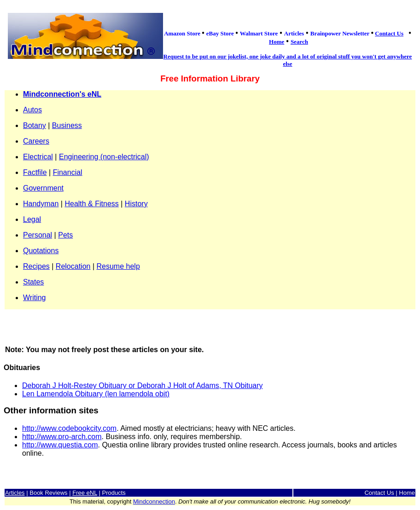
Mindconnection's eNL (62, 94)
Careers (36, 141)
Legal (32, 219)
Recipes (36, 266)
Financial (68, 172)
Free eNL (85, 493)
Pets (65, 235)
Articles (15, 493)
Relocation (73, 266)
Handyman (41, 204)
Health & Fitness (91, 204)
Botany (35, 125)
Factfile (35, 172)
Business (67, 125)
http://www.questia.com (60, 445)
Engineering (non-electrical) (104, 157)
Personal (38, 235)
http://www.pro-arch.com (62, 437)
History (136, 204)
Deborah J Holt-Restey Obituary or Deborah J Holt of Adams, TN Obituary (143, 385)
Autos (32, 110)
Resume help (118, 266)
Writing (35, 298)
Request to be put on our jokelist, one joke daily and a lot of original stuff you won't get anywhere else (288, 60)
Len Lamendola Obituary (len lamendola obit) (96, 394)
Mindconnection (154, 501)
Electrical (38, 157)
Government (43, 188)
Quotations (41, 251)
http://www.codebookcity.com (69, 428)
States (33, 282)
